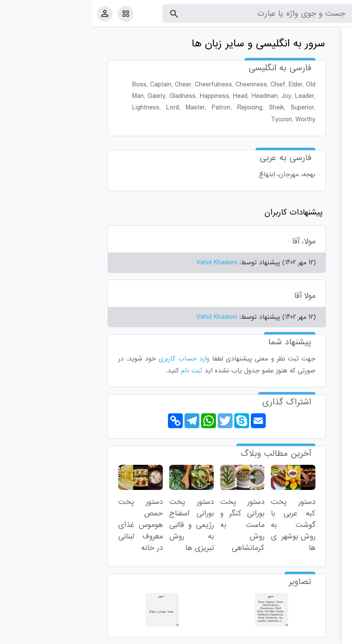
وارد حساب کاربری (92, 359)
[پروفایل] (13, 13)
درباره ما (276, 636)
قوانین (329, 636)
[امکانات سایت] (34, 14)
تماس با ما (304, 636)
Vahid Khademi (125, 263)
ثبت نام (100, 371)
